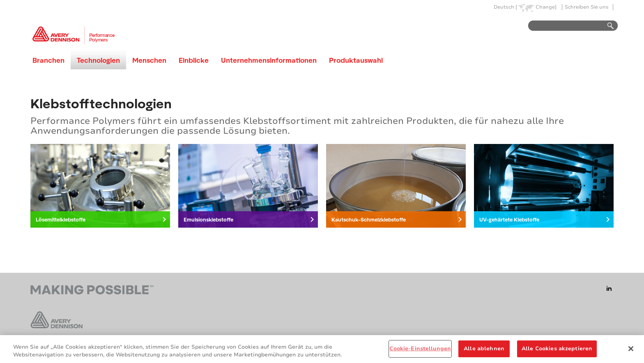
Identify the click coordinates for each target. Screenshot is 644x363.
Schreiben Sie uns (587, 7)
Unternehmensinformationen (269, 60)
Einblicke (194, 60)
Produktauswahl (356, 60)
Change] (546, 7)
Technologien (98, 60)
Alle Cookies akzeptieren (557, 351)
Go (607, 26)
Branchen (48, 60)
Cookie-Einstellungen (420, 351)
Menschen (149, 60)
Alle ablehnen (484, 351)
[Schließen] (631, 351)
